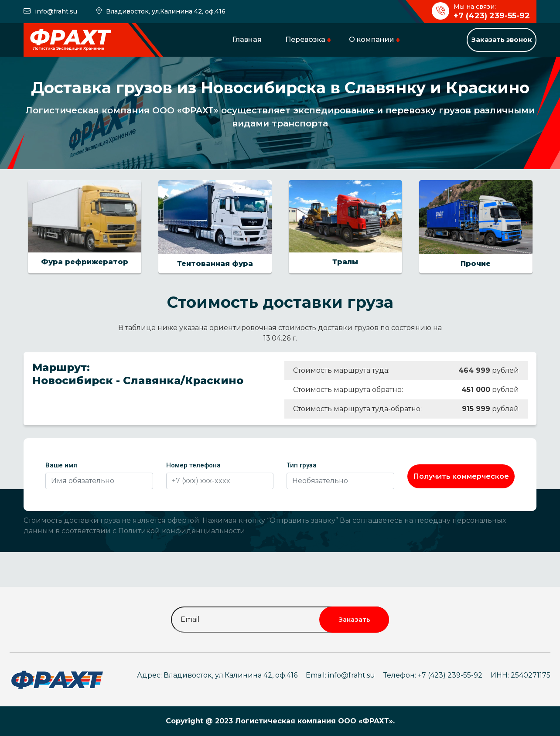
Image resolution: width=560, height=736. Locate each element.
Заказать (354, 619)
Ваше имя (61, 465)
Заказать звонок (502, 39)
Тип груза (302, 465)
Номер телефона (193, 465)
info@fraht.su (56, 11)
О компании (372, 39)
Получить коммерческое (461, 476)
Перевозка (305, 39)
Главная (247, 39)
